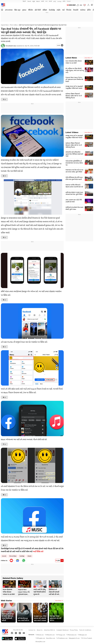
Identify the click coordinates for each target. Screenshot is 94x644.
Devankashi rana (11, 46)
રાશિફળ (45, 10)
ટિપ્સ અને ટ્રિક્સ (13, 556)
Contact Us (32, 630)
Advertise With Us (49, 630)
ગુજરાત (24, 10)
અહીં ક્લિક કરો (38, 551)
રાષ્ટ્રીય (58, 10)
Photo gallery (14, 25)
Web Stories (6, 600)
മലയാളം (59, 1)
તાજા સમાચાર (9, 10)
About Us (40, 630)
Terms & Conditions (85, 630)
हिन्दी (24, 1)
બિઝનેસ (69, 10)
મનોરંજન (83, 10)
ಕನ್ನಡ (34, 1)
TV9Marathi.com (50, 635)
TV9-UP (69, 1)
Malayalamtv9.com (74, 638)
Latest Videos (72, 132)
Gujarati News (5, 25)
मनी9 (64, 1)
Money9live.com (40, 642)
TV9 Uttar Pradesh (86, 638)
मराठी (43, 1)
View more (59, 601)
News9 (29, 1)
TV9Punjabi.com (40, 638)
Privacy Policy (74, 630)
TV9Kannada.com (71, 635)
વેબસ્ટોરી (76, 10)
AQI (81, 5)
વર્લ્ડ (63, 10)
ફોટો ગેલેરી (38, 10)
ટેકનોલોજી (52, 10)
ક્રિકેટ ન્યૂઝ (17, 10)
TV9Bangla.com (82, 635)
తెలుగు (38, 1)
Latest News (71, 58)
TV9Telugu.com (60, 635)
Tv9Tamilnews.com (62, 638)
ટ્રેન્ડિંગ (89, 10)
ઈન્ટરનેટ (4, 556)
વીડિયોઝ (31, 10)
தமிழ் (55, 1)
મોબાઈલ (29, 556)
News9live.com (51, 638)
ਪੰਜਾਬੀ (50, 1)
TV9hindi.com (40, 635)
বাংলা (46, 1)
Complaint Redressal (62, 630)
